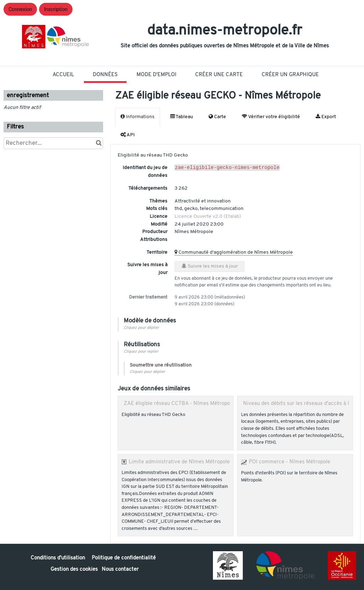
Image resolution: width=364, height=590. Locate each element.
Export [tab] (326, 117)
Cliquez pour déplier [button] (141, 328)
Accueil (63, 75)
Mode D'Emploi (156, 75)
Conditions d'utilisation (58, 558)
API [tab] (128, 135)
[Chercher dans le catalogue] (99, 143)
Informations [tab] (138, 117)
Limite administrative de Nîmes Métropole (179, 462)
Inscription (56, 9)
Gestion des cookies (74, 570)
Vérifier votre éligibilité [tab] (271, 117)
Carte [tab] (217, 117)
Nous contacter (120, 570)
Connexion (20, 9)
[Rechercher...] (53, 143)
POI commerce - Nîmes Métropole (290, 462)
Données (105, 75)
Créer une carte (219, 75)
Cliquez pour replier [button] (141, 352)
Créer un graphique (290, 75)
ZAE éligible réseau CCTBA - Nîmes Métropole (179, 404)
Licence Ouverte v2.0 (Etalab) (208, 217)
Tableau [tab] (182, 117)
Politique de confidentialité (124, 558)
